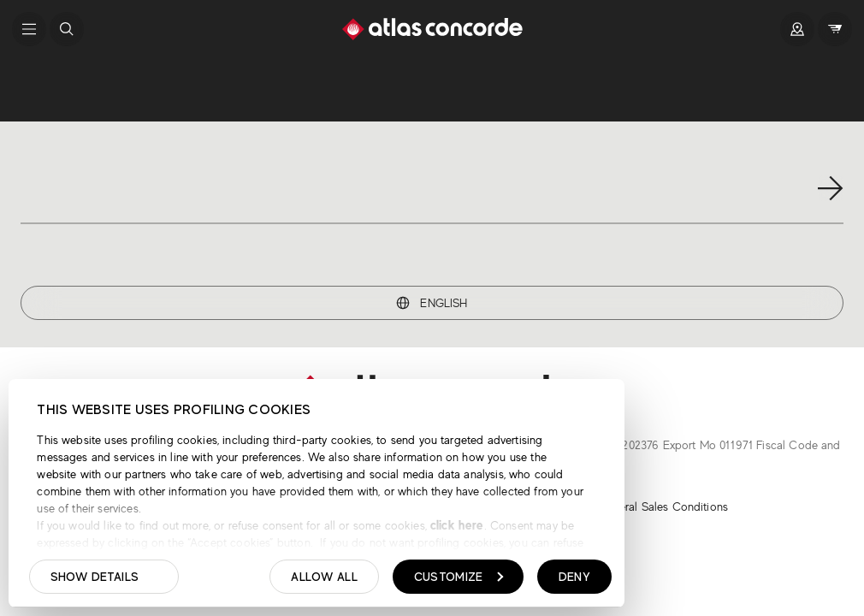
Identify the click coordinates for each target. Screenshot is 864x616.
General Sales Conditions (663, 506)
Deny (574, 577)
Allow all (324, 577)
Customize (459, 577)
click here (456, 525)
